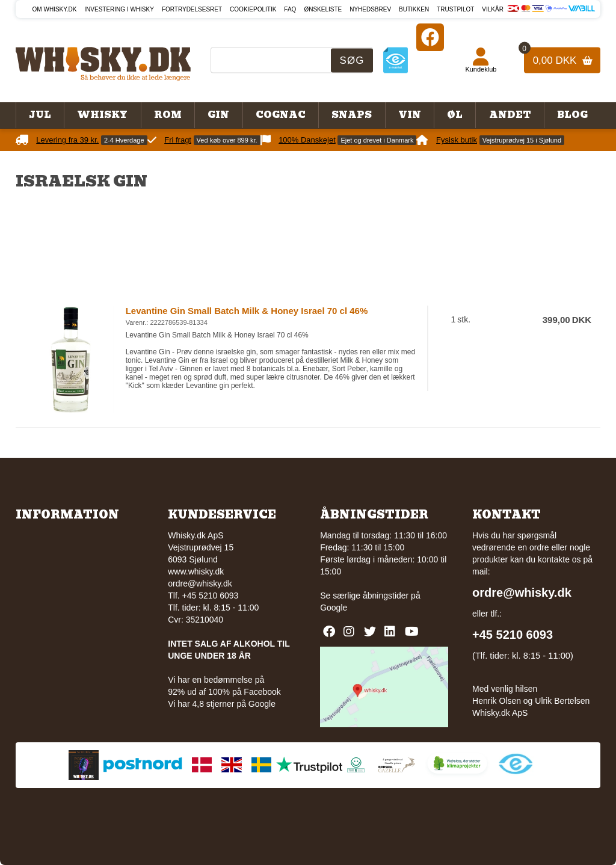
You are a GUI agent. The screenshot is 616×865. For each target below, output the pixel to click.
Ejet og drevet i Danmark (377, 140)
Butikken (414, 9)
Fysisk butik (457, 140)
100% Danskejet (307, 140)
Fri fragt (178, 140)
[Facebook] (430, 37)
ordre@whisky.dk (200, 583)
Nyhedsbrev (370, 9)
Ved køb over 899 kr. (227, 140)
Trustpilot (455, 9)
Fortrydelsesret (192, 9)
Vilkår (493, 9)
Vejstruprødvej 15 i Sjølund (522, 140)
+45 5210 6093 (513, 635)
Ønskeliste (323, 9)
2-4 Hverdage (124, 140)
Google (334, 608)
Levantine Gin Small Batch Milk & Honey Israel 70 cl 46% (247, 311)
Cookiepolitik (253, 9)
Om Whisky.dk (55, 9)
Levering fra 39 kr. (67, 140)
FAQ (290, 9)
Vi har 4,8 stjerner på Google (222, 704)
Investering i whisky (119, 9)
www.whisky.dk (196, 571)
